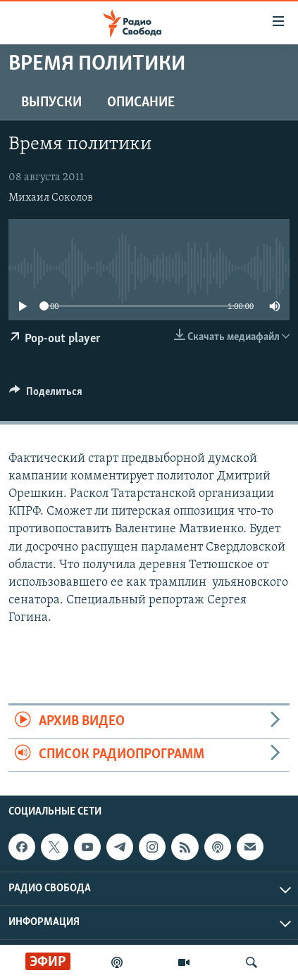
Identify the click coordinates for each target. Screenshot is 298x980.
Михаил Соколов (51, 198)
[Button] (46, 395)
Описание (141, 103)
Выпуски (51, 103)
